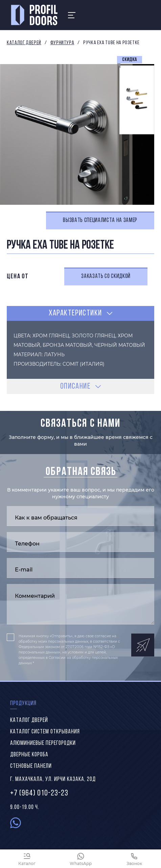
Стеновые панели (31, 766)
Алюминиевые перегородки (43, 743)
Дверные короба (29, 755)
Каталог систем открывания (45, 732)
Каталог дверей (24, 43)
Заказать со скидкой (106, 276)
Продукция (23, 704)
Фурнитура (62, 43)
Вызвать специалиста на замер (100, 220)
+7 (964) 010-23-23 (39, 793)
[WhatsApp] (81, 859)
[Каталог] (27, 859)
